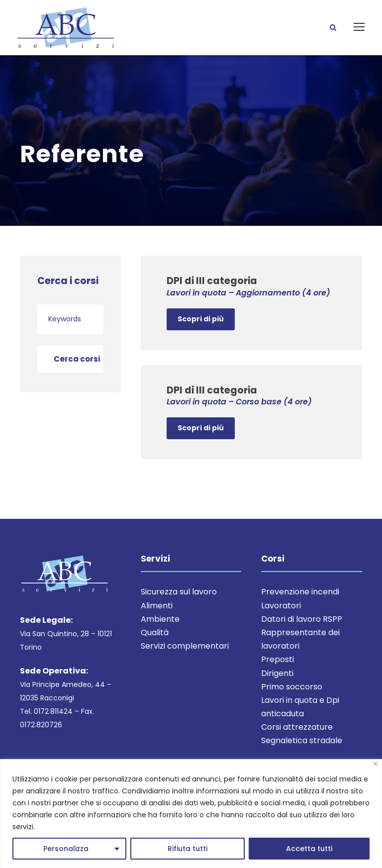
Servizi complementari (185, 658)
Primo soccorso (292, 698)
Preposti (278, 671)
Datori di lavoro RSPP (302, 630)
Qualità (155, 644)
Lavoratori (281, 617)
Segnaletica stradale (302, 752)
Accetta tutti (309, 849)
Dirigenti (277, 685)
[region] (191, 814)
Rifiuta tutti (188, 849)
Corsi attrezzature (297, 739)
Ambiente (160, 630)
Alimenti (157, 617)
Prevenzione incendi (300, 604)
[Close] (375, 764)
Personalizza (66, 849)
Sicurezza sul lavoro (179, 604)
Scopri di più (201, 330)
